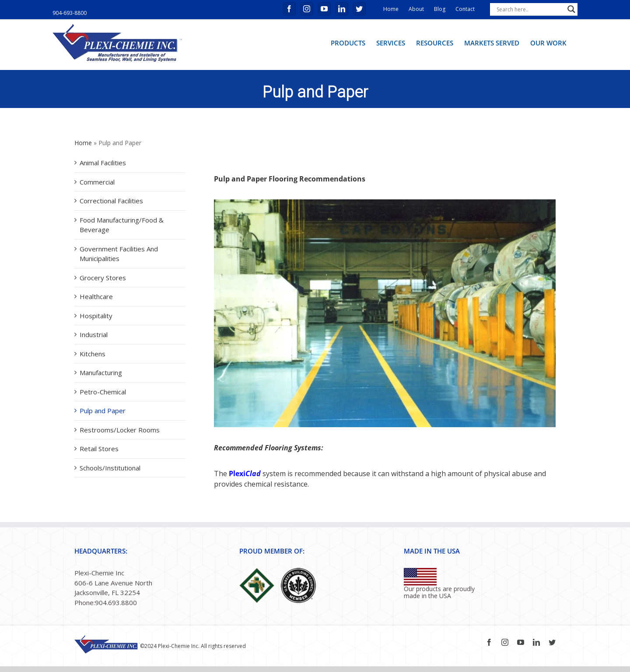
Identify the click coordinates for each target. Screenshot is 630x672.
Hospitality (96, 316)
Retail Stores (99, 449)
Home (391, 9)
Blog (440, 9)
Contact (465, 9)
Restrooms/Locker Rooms (120, 430)
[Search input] (530, 9)
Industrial (94, 334)
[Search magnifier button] (571, 9)
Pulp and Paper (103, 411)
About (416, 9)
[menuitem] (348, 42)
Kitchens (93, 354)
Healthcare (96, 296)
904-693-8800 (70, 13)
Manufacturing (101, 373)
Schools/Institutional (110, 468)
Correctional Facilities (111, 201)
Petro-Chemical (103, 392)
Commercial (97, 182)
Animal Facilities (103, 163)
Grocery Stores (103, 278)
